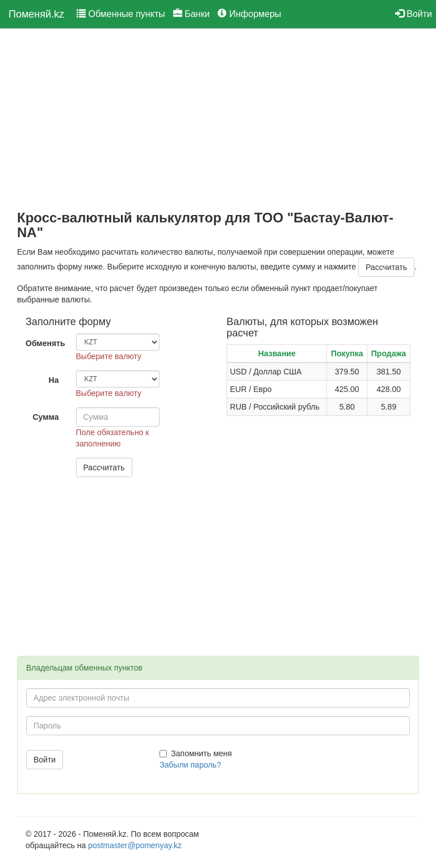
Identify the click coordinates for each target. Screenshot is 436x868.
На (54, 380)
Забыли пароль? (190, 765)
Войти (414, 14)
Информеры (249, 14)
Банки (192, 14)
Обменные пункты (121, 14)
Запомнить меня (196, 753)
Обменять (45, 343)
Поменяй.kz (36, 14)
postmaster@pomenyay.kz (135, 845)
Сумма (45, 417)
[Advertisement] (218, 120)
